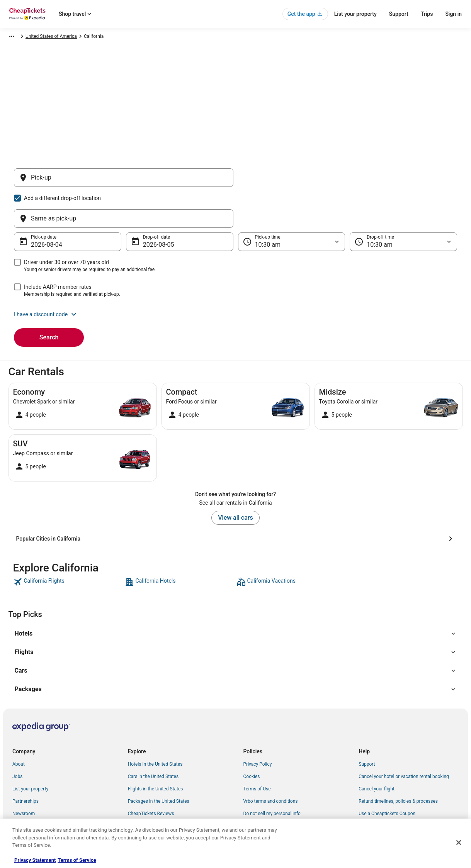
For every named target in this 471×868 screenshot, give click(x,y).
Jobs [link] (17, 739)
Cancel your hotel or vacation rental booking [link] (404, 739)
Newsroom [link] (24, 776)
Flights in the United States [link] (156, 752)
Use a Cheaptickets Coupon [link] (387, 776)
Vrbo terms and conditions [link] (271, 764)
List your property (355, 14)
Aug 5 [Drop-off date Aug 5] (151, 208)
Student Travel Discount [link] (152, 801)
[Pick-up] (124, 181)
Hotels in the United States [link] (155, 727)
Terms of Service (77, 860)
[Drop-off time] (403, 205)
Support (399, 14)
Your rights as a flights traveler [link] (390, 789)
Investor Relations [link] (31, 789)
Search (49, 300)
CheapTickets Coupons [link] (152, 789)
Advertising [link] (24, 801)
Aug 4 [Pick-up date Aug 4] (39, 208)
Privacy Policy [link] (258, 727)
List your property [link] (30, 752)
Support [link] (367, 727)
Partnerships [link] (26, 764)
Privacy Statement (35, 860)
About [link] (19, 727)
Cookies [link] (252, 739)
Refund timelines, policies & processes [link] (398, 764)
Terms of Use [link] (257, 752)
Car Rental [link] (61, 37)
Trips (427, 14)
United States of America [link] (141, 37)
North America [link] (94, 37)
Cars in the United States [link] (153, 739)
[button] (235, 277)
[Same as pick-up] (348, 181)
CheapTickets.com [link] (24, 37)
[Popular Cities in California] (236, 502)
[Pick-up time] (292, 205)
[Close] (459, 843)
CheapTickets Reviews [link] (151, 776)
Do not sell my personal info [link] (272, 776)
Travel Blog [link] (139, 814)
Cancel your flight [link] (377, 752)
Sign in (453, 14)
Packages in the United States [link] (159, 764)
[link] (68, 545)
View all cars (235, 481)
